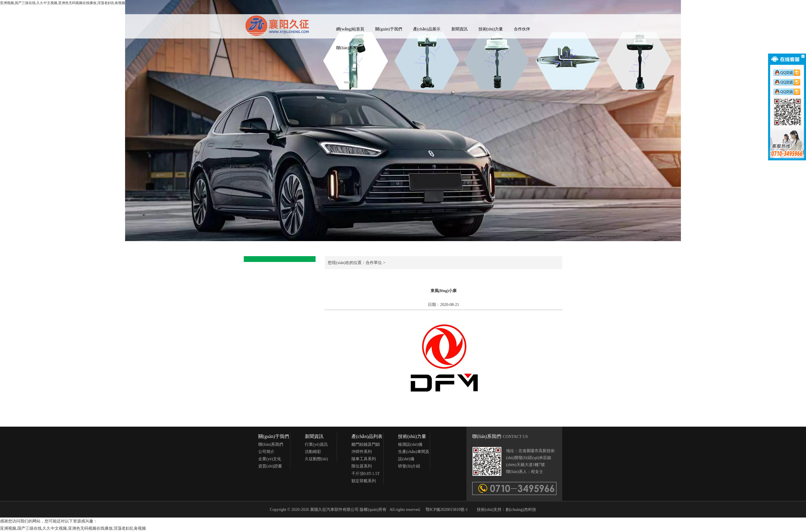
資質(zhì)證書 (270, 466)
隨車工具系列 (364, 459)
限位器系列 (362, 466)
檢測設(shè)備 (410, 444)
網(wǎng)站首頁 (350, 29)
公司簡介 (266, 452)
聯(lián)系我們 (349, 48)
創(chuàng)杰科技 (521, 510)
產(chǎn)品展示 (427, 29)
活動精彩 (313, 452)
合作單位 (374, 263)
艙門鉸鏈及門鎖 (366, 444)
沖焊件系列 (362, 452)
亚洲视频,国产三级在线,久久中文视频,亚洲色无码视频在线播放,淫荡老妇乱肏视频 (73, 528)
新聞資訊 (459, 29)
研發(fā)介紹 (409, 466)
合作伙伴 (522, 29)
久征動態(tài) (316, 459)
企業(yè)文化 (270, 459)
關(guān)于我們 (389, 29)
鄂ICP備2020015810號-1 (447, 510)
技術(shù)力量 (491, 29)
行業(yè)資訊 (316, 444)
